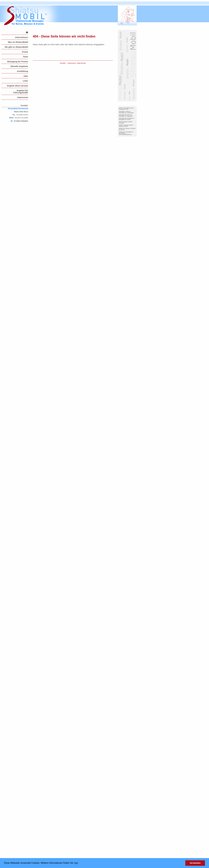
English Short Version (18, 86)
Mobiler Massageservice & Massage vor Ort (126, 109)
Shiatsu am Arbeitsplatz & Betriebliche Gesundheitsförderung (126, 133)
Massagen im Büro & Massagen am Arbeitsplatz (126, 112)
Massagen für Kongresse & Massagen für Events (127, 119)
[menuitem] (15, 32)
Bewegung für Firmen (18, 62)
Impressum (23, 97)
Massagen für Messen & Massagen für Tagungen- (126, 115)
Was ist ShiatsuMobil (18, 42)
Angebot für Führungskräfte (21, 92)
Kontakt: (24, 105)
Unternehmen (22, 37)
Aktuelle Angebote (19, 66)
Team (25, 57)
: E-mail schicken (19, 121)
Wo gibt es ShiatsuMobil (16, 47)
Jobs (26, 76)
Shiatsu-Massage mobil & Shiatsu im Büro (126, 126)
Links (25, 81)
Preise (25, 52)
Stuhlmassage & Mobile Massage (126, 122)
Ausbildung (22, 71)
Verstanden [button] (195, 863)
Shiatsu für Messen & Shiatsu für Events (127, 129)
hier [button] (76, 863)
